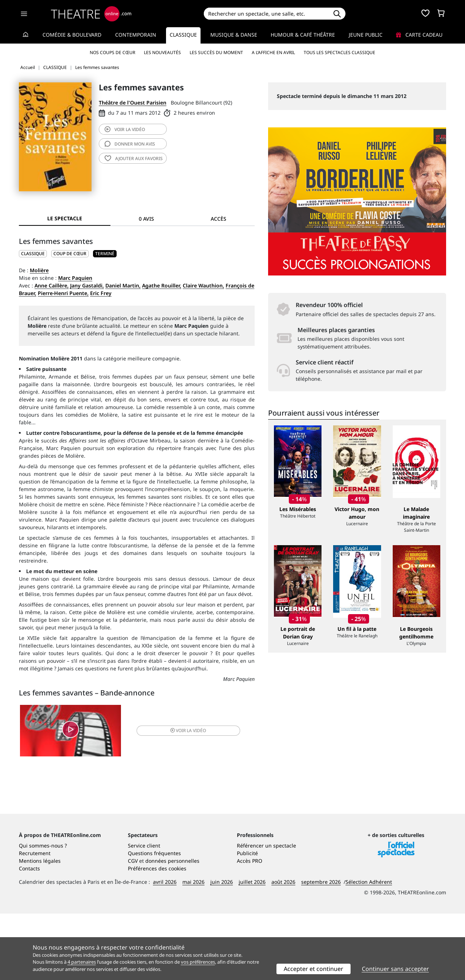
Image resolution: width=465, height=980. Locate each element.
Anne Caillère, (52, 285)
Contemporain (136, 35)
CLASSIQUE (33, 254)
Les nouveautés (162, 52)
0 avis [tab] (146, 219)
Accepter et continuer (314, 969)
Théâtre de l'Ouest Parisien (133, 103)
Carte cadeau (419, 35)
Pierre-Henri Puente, (63, 293)
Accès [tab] (219, 219)
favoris (134, 158)
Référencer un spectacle (266, 912)
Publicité (247, 920)
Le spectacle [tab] (65, 218)
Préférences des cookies (157, 935)
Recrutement (35, 920)
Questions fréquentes (154, 920)
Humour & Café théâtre (303, 35)
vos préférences (198, 962)
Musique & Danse (234, 35)
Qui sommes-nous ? (43, 912)
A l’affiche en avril (273, 52)
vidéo (125, 129)
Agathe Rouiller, (162, 285)
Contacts (29, 935)
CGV (133, 927)
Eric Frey (101, 293)
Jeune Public (366, 35)
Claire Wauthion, (203, 285)
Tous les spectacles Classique (339, 52)
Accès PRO (250, 927)
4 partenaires (82, 962)
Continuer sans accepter (395, 969)
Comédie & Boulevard (72, 35)
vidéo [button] (176, 732)
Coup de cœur (70, 254)
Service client (144, 912)
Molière (39, 270)
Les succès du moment (216, 52)
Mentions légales (40, 927)
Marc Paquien (75, 278)
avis (130, 144)
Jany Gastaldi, (87, 285)
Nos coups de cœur (112, 52)
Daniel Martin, (123, 285)
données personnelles (172, 927)
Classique (183, 35)
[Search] (266, 14)
